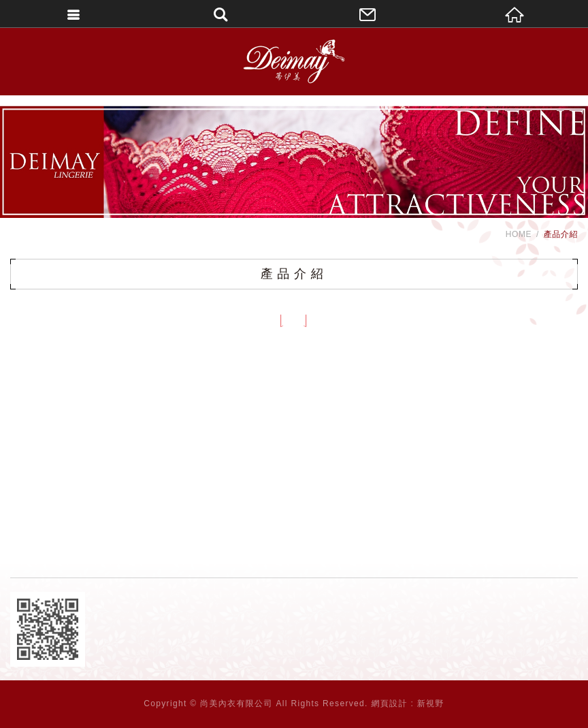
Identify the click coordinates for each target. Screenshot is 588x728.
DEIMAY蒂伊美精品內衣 (294, 61)
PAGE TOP (294, 714)
